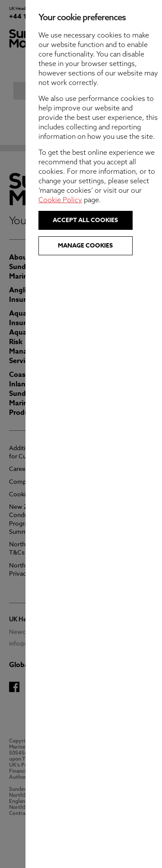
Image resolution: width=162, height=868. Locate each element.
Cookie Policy (91, 200)
